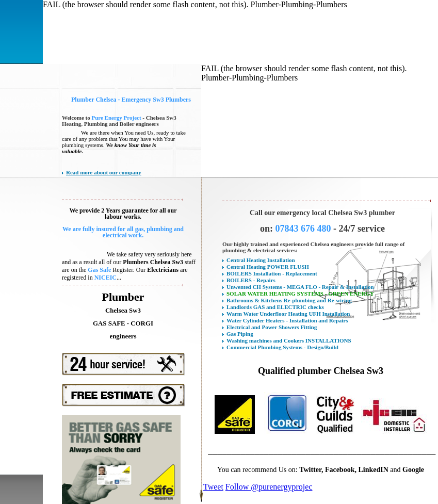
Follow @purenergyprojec (269, 487)
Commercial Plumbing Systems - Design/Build (282, 347)
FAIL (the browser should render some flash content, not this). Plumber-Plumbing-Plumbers (195, 4)
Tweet (213, 487)
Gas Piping (240, 334)
